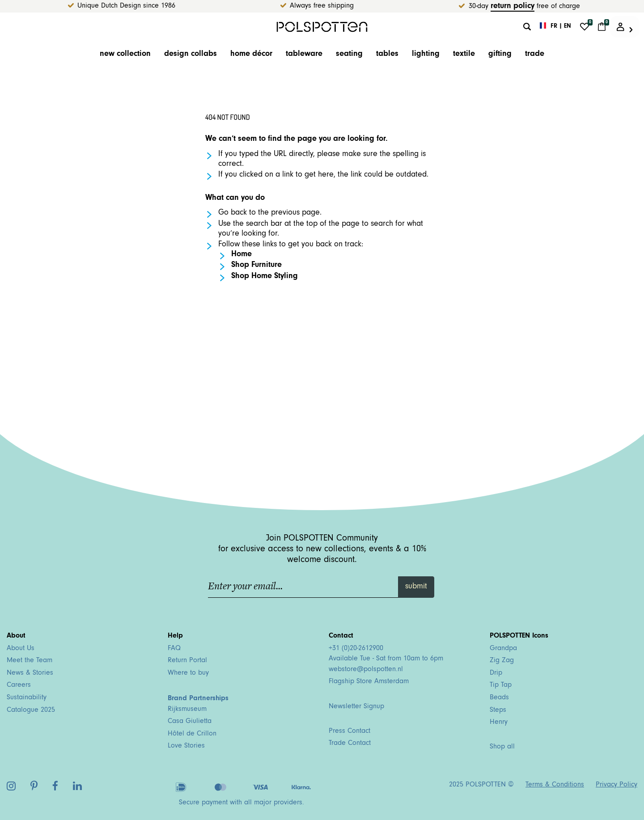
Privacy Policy (616, 785)
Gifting (500, 55)
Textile (464, 55)
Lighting (426, 55)
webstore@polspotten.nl (366, 670)
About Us (21, 649)
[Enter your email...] (303, 587)
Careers (19, 685)
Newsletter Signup (356, 707)
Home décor (251, 55)
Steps (498, 710)
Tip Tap (501, 685)
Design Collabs (191, 55)
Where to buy (188, 673)
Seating (349, 55)
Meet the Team (30, 661)
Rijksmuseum (187, 710)
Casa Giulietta (190, 722)
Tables (387, 55)
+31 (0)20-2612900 (356, 649)
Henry (499, 723)
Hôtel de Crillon (192, 734)
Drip (496, 673)
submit (416, 587)
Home (241, 255)
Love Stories (186, 746)
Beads (499, 698)
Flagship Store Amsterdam (369, 682)
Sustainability (27, 698)
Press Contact (350, 731)
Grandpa (503, 649)
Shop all (502, 747)
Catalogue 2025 (31, 710)
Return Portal (187, 661)
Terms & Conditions (555, 785)
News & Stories (30, 673)
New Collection (125, 55)
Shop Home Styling (265, 277)
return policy (513, 7)
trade (535, 55)
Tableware (304, 55)
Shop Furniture (256, 266)
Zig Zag (502, 661)
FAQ (174, 649)
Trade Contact (350, 744)
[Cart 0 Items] (602, 27)
